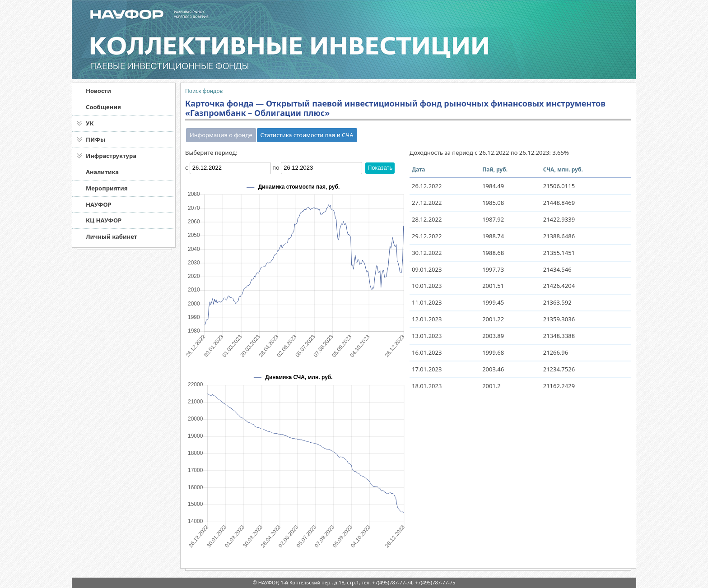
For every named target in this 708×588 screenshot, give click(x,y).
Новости (98, 91)
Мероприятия (107, 188)
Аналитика (102, 172)
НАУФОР (99, 204)
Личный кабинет (111, 236)
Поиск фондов (204, 91)
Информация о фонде (221, 135)
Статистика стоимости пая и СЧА (307, 135)
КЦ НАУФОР (104, 220)
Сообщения (103, 107)
